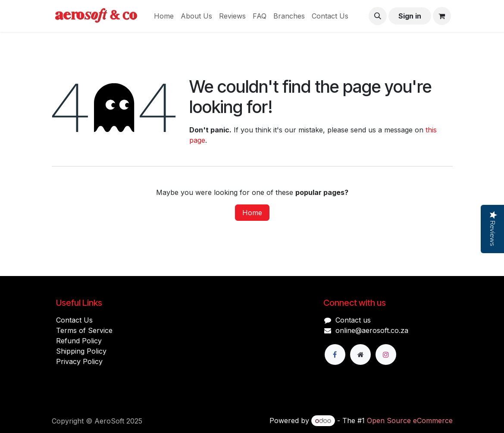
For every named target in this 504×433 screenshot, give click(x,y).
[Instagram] (386, 355)
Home (252, 213)
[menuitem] (164, 16)
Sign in (410, 16)
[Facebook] (335, 355)
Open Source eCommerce (410, 420)
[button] (378, 16)
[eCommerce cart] (442, 16)
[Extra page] (360, 355)
